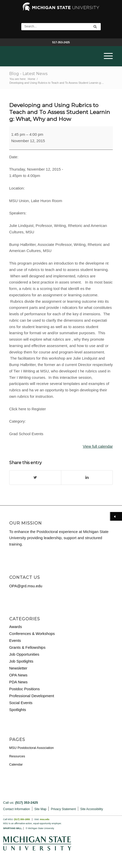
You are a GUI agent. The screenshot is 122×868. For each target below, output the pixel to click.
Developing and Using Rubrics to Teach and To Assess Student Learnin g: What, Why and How (60, 112)
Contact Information (17, 809)
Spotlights (18, 710)
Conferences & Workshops (32, 634)
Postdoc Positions (24, 689)
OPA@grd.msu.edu (26, 586)
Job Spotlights (21, 661)
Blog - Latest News (28, 74)
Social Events (21, 703)
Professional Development (32, 696)
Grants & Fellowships (27, 647)
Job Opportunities (24, 654)
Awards (16, 627)
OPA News (18, 675)
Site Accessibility (92, 809)
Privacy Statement (63, 809)
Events (15, 640)
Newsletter (18, 668)
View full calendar (98, 446)
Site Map (40, 809)
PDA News (18, 682)
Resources (17, 756)
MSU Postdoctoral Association (32, 748)
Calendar (16, 764)
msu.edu (45, 819)
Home (31, 79)
